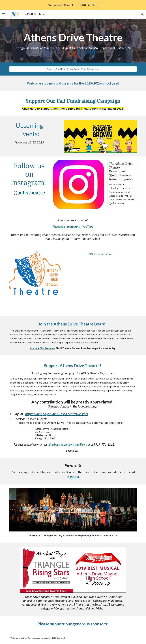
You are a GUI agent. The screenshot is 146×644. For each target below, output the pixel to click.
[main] (73, 40)
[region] (73, 5)
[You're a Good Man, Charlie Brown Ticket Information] (73, 69)
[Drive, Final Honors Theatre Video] (100, 285)
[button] (4, 14)
